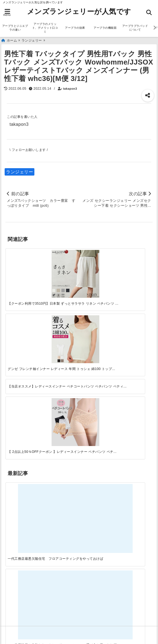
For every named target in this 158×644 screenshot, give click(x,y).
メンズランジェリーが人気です (79, 11)
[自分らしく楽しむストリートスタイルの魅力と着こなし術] (97, 331)
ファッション (20, 438)
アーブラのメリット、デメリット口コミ (45, 28)
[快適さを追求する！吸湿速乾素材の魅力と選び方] (134, 331)
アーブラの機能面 (105, 28)
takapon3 (70, 89)
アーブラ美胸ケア (25, 609)
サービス (16, 420)
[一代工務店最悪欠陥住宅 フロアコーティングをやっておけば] (24, 331)
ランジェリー (20, 172)
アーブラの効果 (75, 28)
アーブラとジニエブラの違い (15, 28)
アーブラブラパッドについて (135, 28)
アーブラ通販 (20, 412)
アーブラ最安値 (23, 591)
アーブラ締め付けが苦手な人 (36, 600)
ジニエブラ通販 (23, 429)
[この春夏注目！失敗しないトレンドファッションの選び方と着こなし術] (61, 331)
